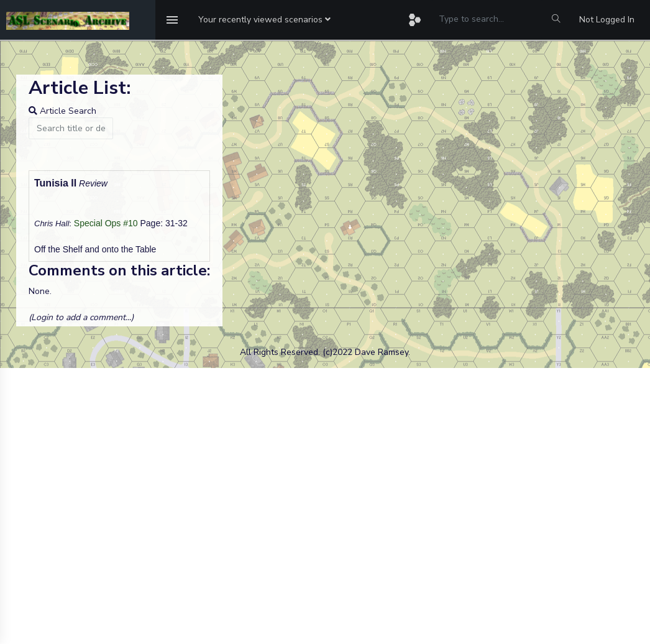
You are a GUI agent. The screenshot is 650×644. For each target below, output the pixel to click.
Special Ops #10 (106, 223)
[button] (264, 20)
